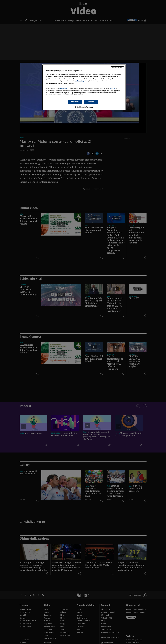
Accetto (91, 102)
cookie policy (79, 81)
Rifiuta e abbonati (117, 68)
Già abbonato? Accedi (84, 107)
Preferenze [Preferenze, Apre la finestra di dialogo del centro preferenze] (75, 102)
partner (113, 88)
